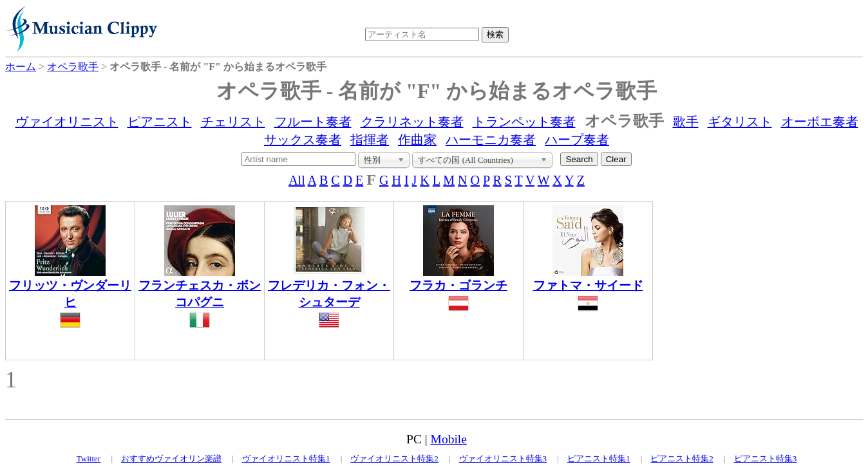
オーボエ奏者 (820, 122)
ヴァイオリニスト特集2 (394, 458)
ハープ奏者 (577, 140)
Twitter (89, 458)
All (297, 180)
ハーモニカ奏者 (491, 140)
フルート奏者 (313, 122)
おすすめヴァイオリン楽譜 (171, 458)
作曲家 (417, 140)
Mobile (449, 439)
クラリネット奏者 (412, 122)
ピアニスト (160, 122)
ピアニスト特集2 (682, 458)
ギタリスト (740, 122)
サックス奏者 (303, 140)
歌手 (686, 122)
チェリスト (233, 122)
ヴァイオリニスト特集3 (503, 458)
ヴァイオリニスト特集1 (286, 458)
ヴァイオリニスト (67, 122)
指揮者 (370, 140)
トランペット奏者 (524, 122)
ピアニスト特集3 (766, 458)
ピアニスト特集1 (599, 458)
